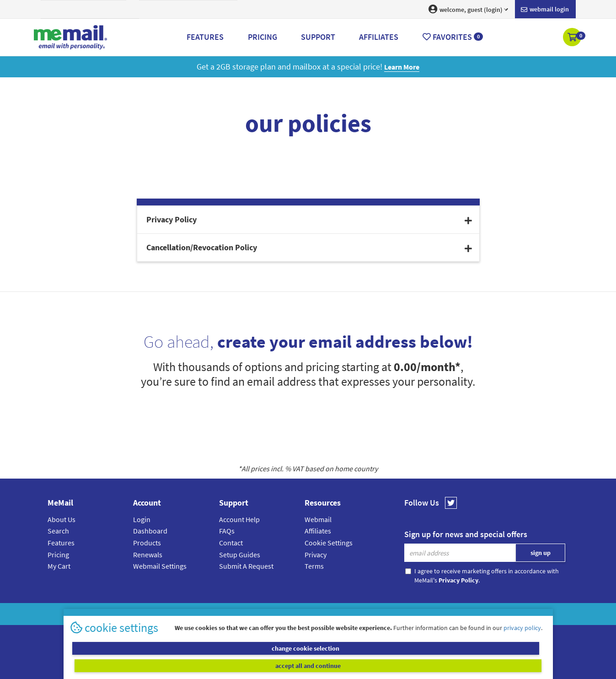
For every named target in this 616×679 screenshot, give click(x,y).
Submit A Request (246, 566)
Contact (231, 543)
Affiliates (318, 531)
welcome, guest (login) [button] (468, 9)
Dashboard (150, 531)
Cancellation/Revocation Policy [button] (309, 247)
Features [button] (205, 37)
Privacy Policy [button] (309, 219)
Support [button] (318, 37)
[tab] (308, 220)
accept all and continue (428, 665)
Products (147, 543)
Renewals (148, 555)
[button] (573, 38)
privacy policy (522, 644)
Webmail (318, 519)
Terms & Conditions (371, 614)
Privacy (316, 555)
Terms (314, 566)
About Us (62, 519)
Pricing (58, 555)
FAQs (227, 531)
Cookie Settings (329, 543)
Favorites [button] (453, 37)
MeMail (248, 614)
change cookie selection (188, 665)
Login (142, 519)
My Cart (59, 566)
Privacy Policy (329, 614)
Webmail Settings (160, 566)
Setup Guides (240, 555)
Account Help (239, 519)
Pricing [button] (262, 37)
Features (61, 543)
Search (58, 531)
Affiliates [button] (379, 37)
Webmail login (545, 10)
